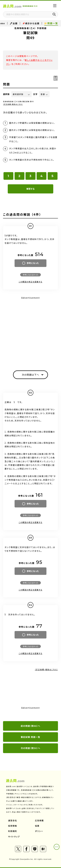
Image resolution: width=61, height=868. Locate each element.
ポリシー (39, 831)
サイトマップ (14, 837)
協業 (37, 826)
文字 (35, 94)
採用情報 (13, 826)
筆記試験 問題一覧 (31, 737)
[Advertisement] (30, 331)
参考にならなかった (30, 275)
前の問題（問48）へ (31, 726)
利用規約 (13, 831)
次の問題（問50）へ (31, 748)
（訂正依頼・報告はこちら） (13, 104)
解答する (30, 189)
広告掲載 (39, 820)
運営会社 (13, 820)
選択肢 (6, 94)
